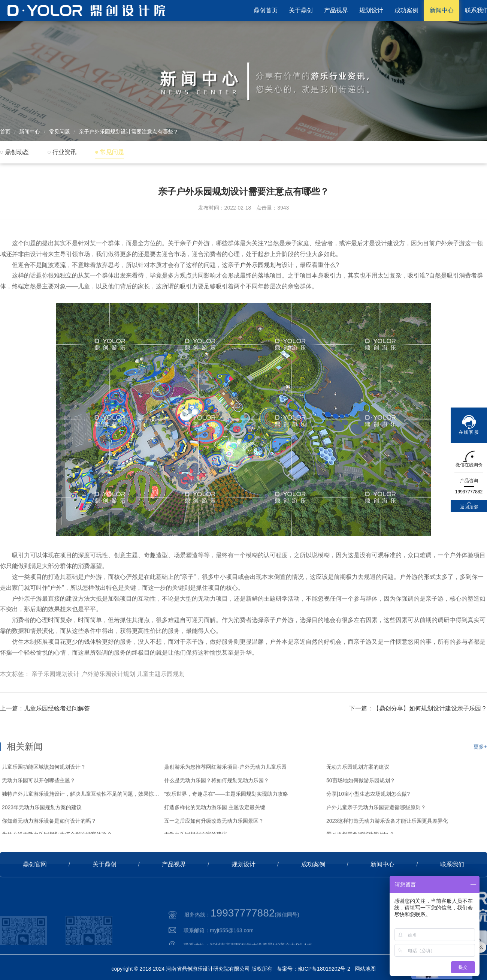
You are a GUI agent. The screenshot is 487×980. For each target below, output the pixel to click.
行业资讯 (64, 152)
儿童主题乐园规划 (161, 705)
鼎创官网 (35, 889)
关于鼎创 (301, 10)
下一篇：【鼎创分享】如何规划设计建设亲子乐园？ (418, 733)
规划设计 (371, 10)
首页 (5, 132)
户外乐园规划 (258, 295)
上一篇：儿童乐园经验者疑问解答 (45, 733)
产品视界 (336, 10)
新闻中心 (442, 10)
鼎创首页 (266, 10)
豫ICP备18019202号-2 (324, 969)
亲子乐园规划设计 (55, 705)
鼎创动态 (17, 152)
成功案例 (406, 10)
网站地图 (365, 969)
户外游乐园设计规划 (108, 705)
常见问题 (60, 132)
